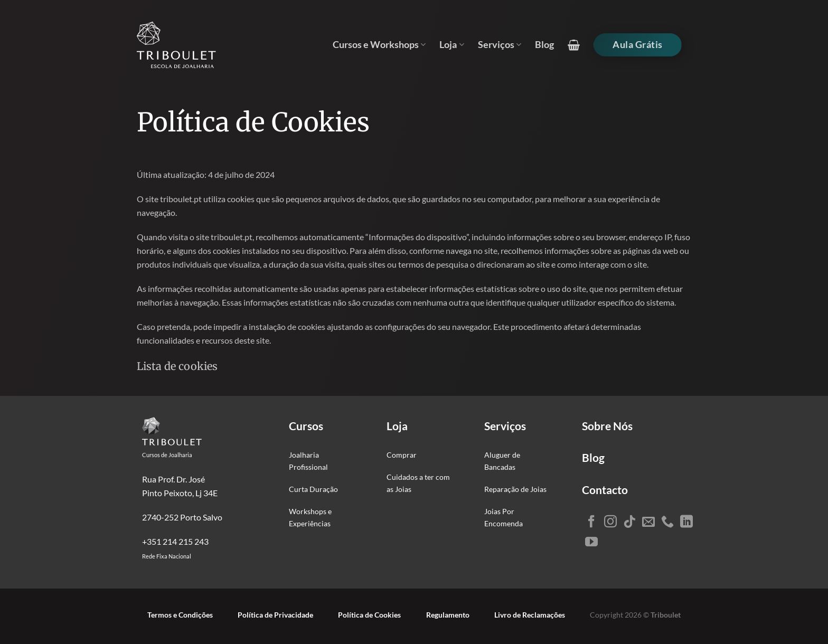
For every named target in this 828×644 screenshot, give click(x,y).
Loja (451, 45)
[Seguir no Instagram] (610, 522)
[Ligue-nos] (667, 522)
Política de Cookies (369, 615)
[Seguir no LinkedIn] (686, 522)
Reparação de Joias (515, 489)
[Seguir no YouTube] (591, 542)
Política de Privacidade (275, 615)
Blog (544, 45)
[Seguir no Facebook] (591, 522)
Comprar (402, 455)
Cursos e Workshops (379, 45)
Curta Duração (313, 489)
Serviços (500, 45)
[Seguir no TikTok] (629, 522)
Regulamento (448, 615)
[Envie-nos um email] (648, 522)
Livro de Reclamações (530, 615)
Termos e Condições (180, 615)
